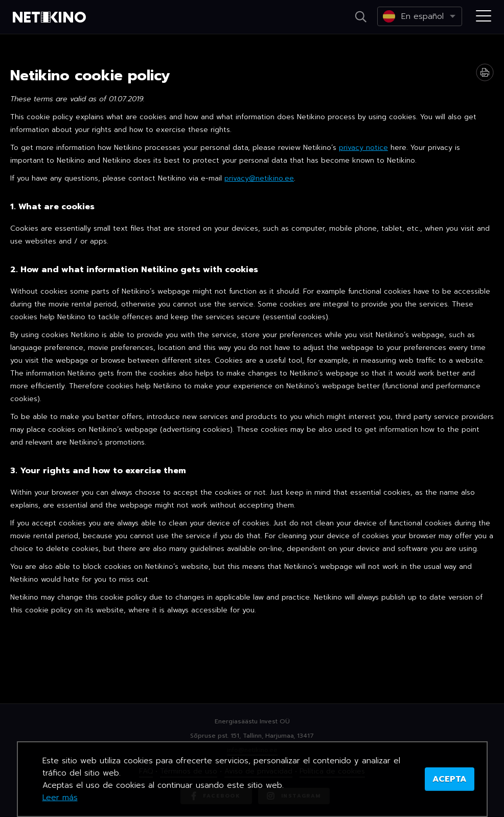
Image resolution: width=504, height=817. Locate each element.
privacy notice (363, 148)
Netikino (51, 17)
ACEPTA (450, 779)
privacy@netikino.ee (259, 178)
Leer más (60, 798)
